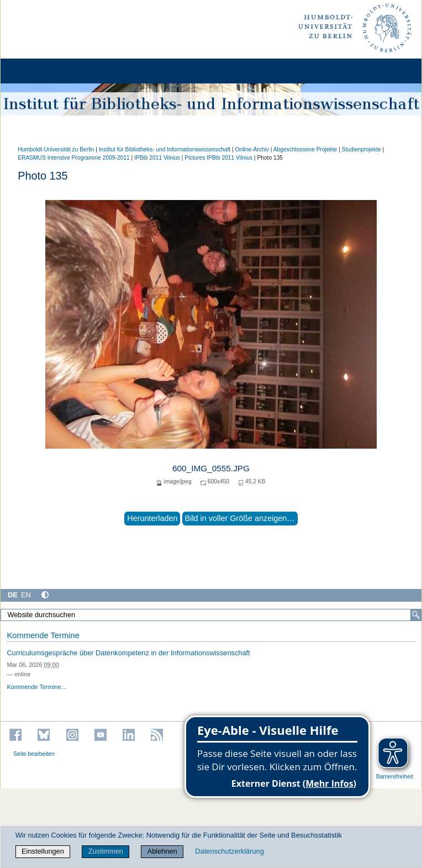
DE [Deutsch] (13, 595)
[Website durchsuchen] (211, 615)
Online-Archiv (252, 149)
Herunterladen (152, 518)
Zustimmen (106, 851)
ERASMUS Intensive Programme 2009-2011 (74, 158)
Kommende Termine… (37, 687)
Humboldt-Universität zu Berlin (56, 149)
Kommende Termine (43, 635)
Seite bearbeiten (34, 754)
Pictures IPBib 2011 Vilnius (218, 158)
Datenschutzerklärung (229, 851)
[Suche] (416, 615)
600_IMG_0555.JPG (211, 468)
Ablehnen (162, 851)
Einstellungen (43, 851)
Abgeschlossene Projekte (305, 149)
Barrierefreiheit (395, 777)
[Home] (40, 71)
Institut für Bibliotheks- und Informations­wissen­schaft (165, 149)
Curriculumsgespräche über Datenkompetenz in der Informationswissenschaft (128, 653)
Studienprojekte (362, 149)
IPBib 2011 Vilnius (157, 158)
